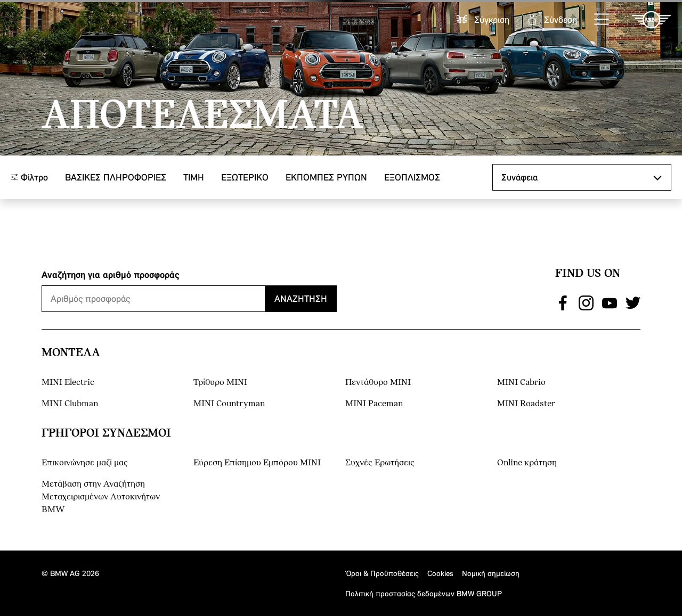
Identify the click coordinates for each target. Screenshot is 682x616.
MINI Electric (68, 383)
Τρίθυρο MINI (220, 383)
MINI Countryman (229, 404)
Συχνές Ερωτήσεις (380, 463)
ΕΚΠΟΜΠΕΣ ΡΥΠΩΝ (326, 177)
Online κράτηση (527, 463)
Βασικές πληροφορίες (116, 177)
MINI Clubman (70, 404)
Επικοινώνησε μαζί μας (85, 463)
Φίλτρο (29, 177)
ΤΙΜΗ (194, 177)
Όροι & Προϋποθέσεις (382, 573)
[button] (602, 20)
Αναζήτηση (301, 298)
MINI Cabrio (521, 383)
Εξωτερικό (245, 177)
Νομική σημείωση (491, 573)
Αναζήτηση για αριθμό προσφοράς (111, 274)
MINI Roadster (526, 404)
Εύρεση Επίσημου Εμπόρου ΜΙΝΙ (257, 463)
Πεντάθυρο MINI (378, 383)
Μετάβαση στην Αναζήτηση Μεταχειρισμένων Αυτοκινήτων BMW (101, 497)
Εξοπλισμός (412, 177)
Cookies (440, 573)
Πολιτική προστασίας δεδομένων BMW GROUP (424, 593)
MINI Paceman (374, 404)
